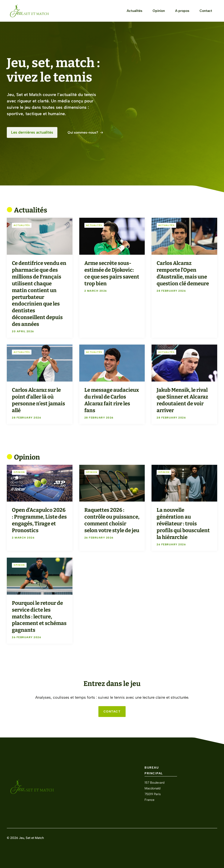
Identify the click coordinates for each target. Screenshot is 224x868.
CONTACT (112, 712)
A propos (182, 11)
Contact (206, 11)
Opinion (159, 11)
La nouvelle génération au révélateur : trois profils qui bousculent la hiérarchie (183, 524)
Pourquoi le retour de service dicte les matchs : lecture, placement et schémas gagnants (39, 617)
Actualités (135, 11)
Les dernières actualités (32, 132)
